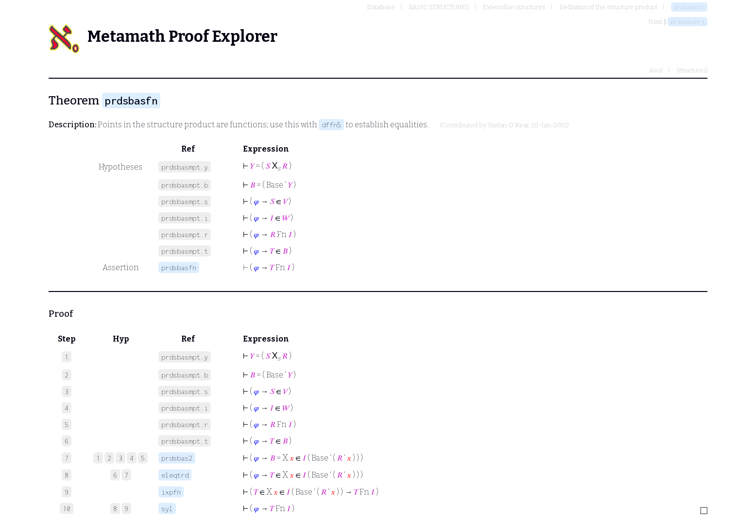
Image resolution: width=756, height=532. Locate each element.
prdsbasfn (689, 7)
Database (381, 7)
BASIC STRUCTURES (439, 7)
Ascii (656, 70)
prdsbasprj (687, 22)
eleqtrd (175, 475)
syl (167, 508)
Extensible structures (514, 7)
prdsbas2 (177, 458)
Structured (692, 70)
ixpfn (171, 492)
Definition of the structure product (608, 7)
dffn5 (331, 125)
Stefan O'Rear (508, 125)
